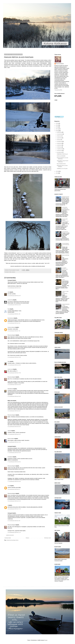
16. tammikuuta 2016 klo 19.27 (14, 411)
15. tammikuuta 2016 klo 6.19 (14, 323)
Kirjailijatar (10, 457)
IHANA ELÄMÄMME (61, 156)
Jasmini (9, 431)
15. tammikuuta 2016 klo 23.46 (14, 396)
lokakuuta (59, 136)
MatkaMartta (10, 389)
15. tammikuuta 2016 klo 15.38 (14, 357)
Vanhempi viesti (47, 538)
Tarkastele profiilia (58, 90)
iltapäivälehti (23, 253)
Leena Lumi (10, 369)
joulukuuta (59, 132)
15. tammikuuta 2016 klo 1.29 (14, 314)
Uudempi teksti (8, 538)
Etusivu (27, 538)
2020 (57, 123)
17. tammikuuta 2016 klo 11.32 (14, 442)
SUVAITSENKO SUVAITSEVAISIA (66, 245)
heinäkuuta (60, 141)
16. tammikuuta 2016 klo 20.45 (14, 427)
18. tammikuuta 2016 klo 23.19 (14, 501)
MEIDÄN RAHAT (66, 197)
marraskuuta (60, 134)
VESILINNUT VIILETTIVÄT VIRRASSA (63, 161)
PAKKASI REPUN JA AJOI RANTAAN (62, 158)
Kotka (10, 272)
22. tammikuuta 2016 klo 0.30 (14, 521)
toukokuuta (60, 145)
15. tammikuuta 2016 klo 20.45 (14, 385)
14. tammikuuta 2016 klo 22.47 (14, 296)
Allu (9, 292)
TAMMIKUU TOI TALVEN (62, 169)
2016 (57, 131)
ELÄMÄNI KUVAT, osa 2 (65, 269)
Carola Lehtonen (11, 327)
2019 (57, 125)
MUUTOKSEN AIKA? (61, 164)
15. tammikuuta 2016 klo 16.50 (14, 365)
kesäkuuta (59, 143)
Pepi (9, 309)
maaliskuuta (60, 149)
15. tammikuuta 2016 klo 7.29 (14, 331)
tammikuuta (60, 153)
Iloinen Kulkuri (11, 439)
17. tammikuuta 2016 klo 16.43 (14, 481)
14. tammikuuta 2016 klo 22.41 (14, 288)
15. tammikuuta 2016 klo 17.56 (14, 373)
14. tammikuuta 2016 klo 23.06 (14, 305)
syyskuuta (59, 138)
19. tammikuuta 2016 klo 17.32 (14, 509)
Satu (9, 361)
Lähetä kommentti (10, 535)
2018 (57, 127)
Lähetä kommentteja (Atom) (12, 540)
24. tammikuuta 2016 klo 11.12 (14, 532)
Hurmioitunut (11, 318)
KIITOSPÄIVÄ (65, 232)
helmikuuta (59, 151)
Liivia (9, 486)
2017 (57, 129)
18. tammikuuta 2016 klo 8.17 (14, 489)
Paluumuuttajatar (12, 335)
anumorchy (10, 300)
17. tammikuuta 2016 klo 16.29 (14, 453)
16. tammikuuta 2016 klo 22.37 (14, 434)
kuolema (13, 272)
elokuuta (59, 140)
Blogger (46, 640)
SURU (63, 280)
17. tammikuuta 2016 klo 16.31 (14, 462)
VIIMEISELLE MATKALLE (62, 154)
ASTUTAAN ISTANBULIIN (65, 208)
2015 (57, 171)
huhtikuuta (59, 147)
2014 (57, 173)
